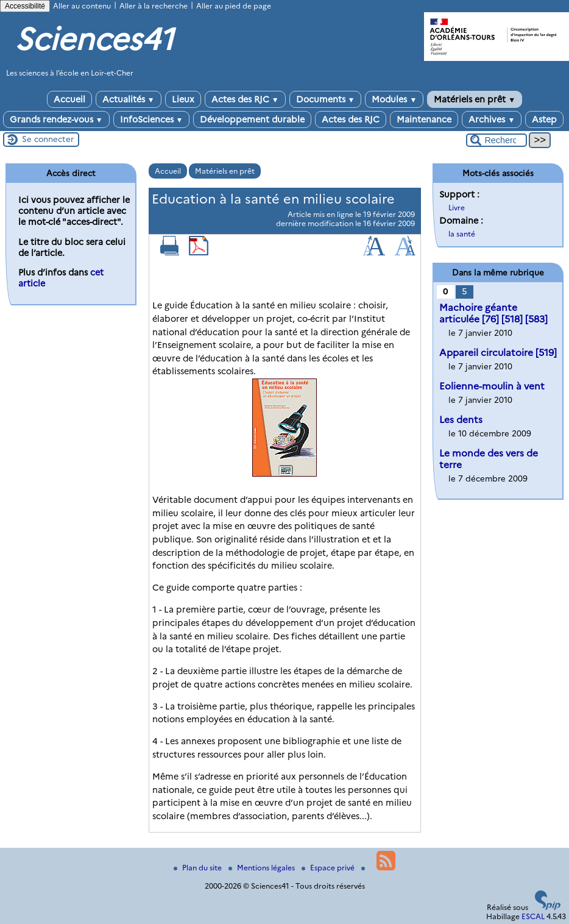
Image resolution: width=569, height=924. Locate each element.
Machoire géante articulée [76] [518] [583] (493, 313)
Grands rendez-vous (56, 119)
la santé (462, 234)
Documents (326, 99)
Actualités (129, 99)
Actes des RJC (245, 99)
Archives (492, 119)
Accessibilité (25, 6)
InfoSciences (152, 119)
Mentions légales (263, 868)
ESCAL (533, 916)
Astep (544, 119)
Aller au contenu (82, 6)
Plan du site (199, 868)
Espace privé (329, 868)
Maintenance (424, 119)
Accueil (69, 99)
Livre (457, 208)
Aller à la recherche (154, 6)
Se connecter (48, 139)
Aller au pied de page (234, 6)
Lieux (183, 99)
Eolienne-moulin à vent (492, 386)
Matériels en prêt (475, 99)
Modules (394, 99)
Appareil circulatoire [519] (498, 353)
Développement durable (252, 119)
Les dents (461, 420)
